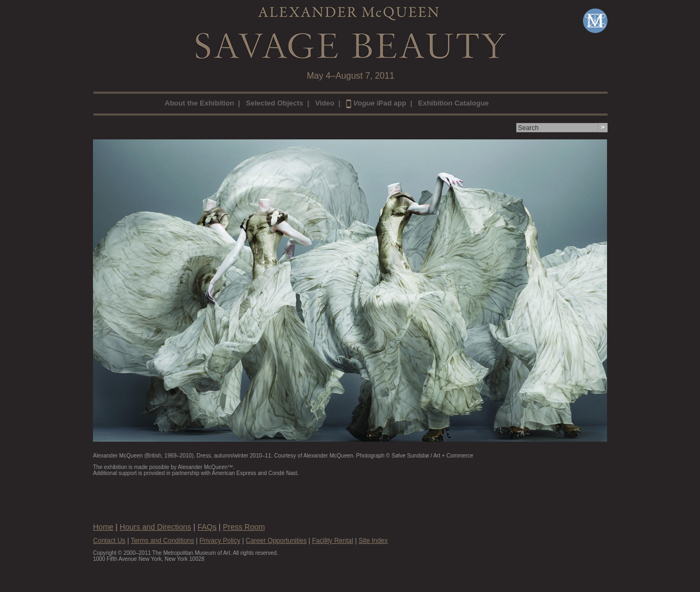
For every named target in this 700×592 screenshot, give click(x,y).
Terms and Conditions (162, 541)
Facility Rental (332, 541)
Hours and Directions (156, 527)
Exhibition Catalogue (454, 103)
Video (325, 103)
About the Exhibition (199, 103)
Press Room (244, 527)
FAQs (207, 527)
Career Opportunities (276, 541)
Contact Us (109, 541)
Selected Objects (275, 103)
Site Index (373, 541)
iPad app (376, 103)
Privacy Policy (220, 541)
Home (103, 527)
